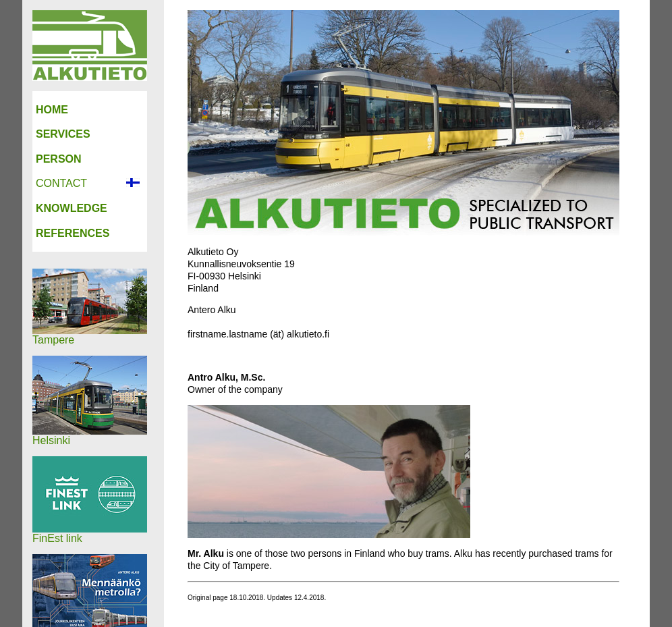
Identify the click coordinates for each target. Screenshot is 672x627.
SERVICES (63, 134)
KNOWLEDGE (72, 208)
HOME (52, 110)
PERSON (59, 159)
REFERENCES (73, 233)
